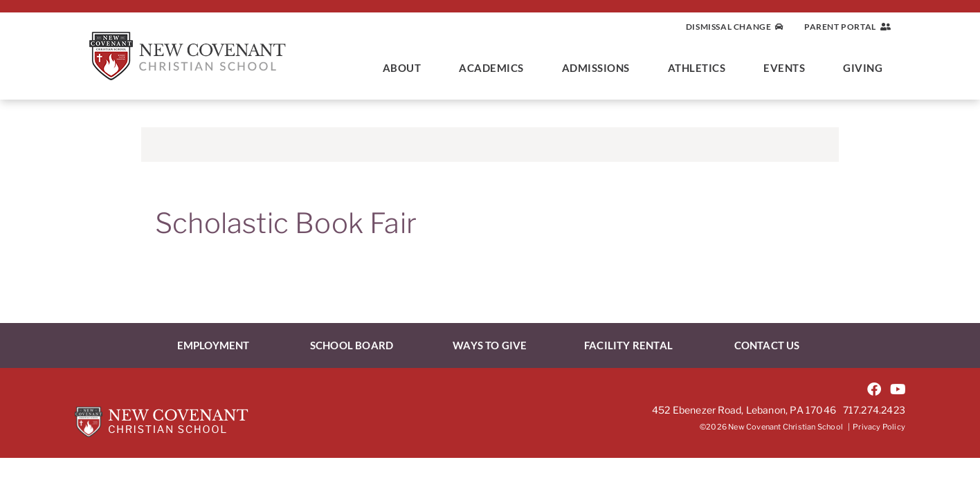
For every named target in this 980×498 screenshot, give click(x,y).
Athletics (700, 68)
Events (788, 68)
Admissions (599, 68)
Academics (495, 68)
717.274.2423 (874, 410)
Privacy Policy (879, 427)
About (406, 68)
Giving (866, 68)
